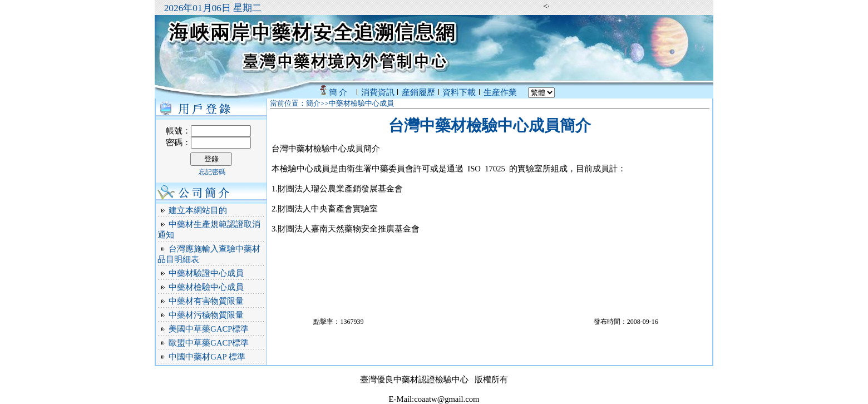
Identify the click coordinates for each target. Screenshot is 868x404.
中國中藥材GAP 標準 (207, 357)
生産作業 (500, 92)
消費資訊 (378, 92)
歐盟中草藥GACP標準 (209, 343)
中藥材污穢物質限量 (206, 315)
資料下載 (459, 92)
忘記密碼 (212, 172)
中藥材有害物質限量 (206, 301)
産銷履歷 (418, 92)
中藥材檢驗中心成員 (206, 287)
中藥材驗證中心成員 (206, 273)
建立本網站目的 (198, 210)
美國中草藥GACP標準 (209, 329)
